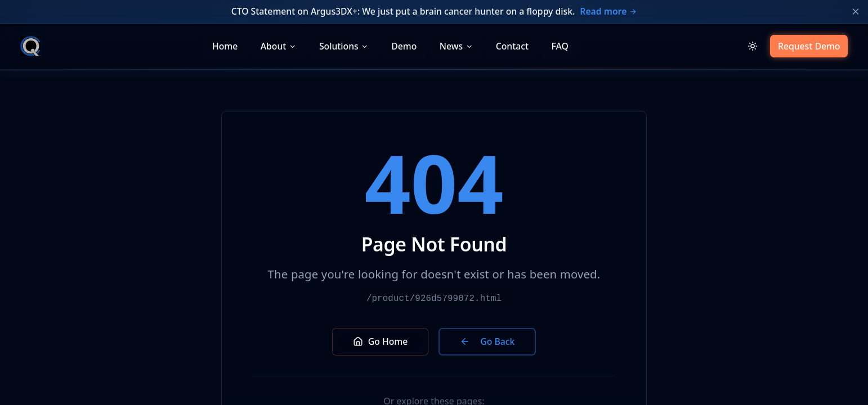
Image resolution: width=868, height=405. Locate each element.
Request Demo (809, 46)
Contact (512, 46)
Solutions (344, 46)
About (279, 46)
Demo (404, 46)
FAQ (560, 46)
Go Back (487, 341)
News (456, 46)
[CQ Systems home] (30, 46)
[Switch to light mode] (752, 46)
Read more (608, 11)
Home (225, 46)
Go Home (381, 341)
